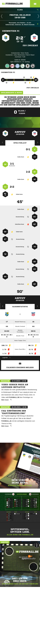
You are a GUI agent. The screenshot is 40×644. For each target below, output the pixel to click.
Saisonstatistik (20, 307)
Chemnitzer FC (11, 31)
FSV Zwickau (30, 45)
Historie (3, 306)
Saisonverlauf (37, 306)
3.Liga (28, 10)
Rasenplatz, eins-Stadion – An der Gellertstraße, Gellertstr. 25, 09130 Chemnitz (22, 24)
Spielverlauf (20, 143)
